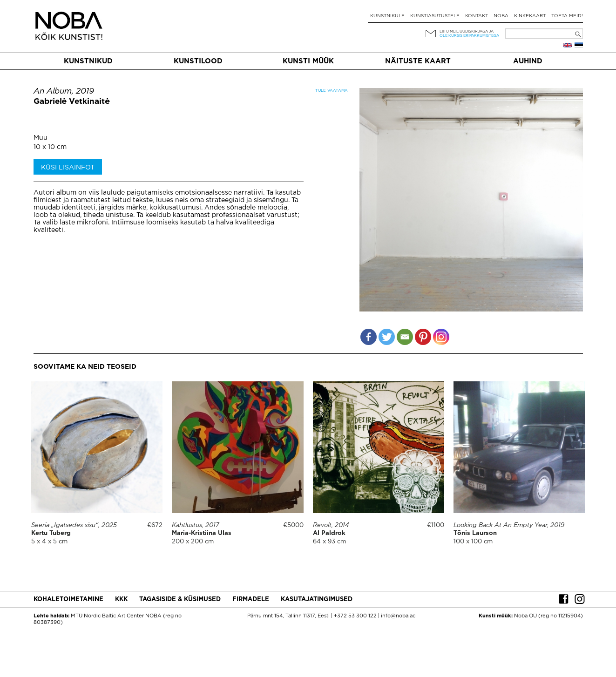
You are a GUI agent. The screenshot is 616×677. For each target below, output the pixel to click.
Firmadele (251, 599)
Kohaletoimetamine (68, 599)
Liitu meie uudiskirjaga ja (467, 31)
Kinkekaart (530, 16)
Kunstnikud (88, 61)
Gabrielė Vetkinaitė (72, 102)
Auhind (528, 61)
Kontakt (477, 16)
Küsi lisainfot (68, 168)
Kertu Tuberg (51, 533)
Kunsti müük (308, 61)
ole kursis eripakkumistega (469, 36)
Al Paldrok (329, 533)
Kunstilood (198, 61)
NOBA (501, 16)
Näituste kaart (418, 61)
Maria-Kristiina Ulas (202, 533)
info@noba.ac (398, 616)
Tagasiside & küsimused (180, 599)
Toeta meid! (567, 16)
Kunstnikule (387, 16)
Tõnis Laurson (475, 533)
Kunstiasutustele (435, 16)
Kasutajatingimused (317, 599)
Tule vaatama (332, 91)
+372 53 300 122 (355, 616)
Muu (41, 138)
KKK (121, 599)
